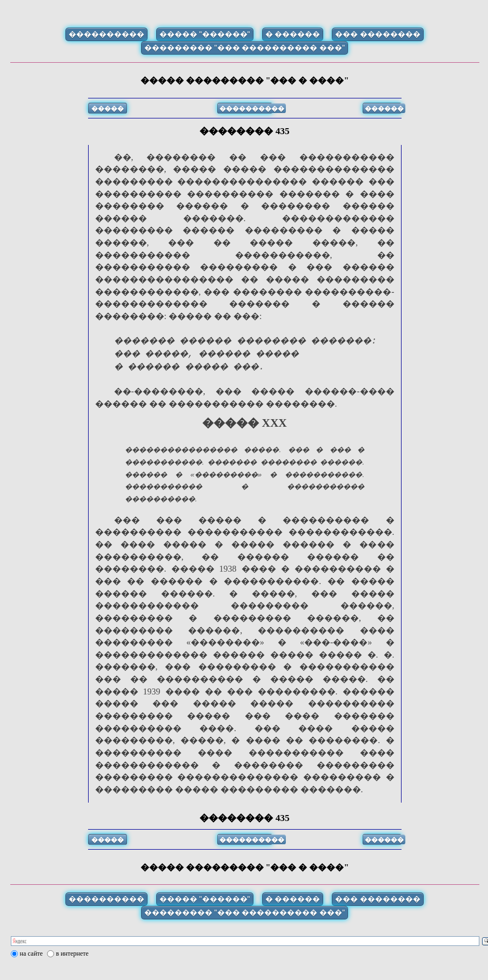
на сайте (32, 966)
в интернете (72, 966)
